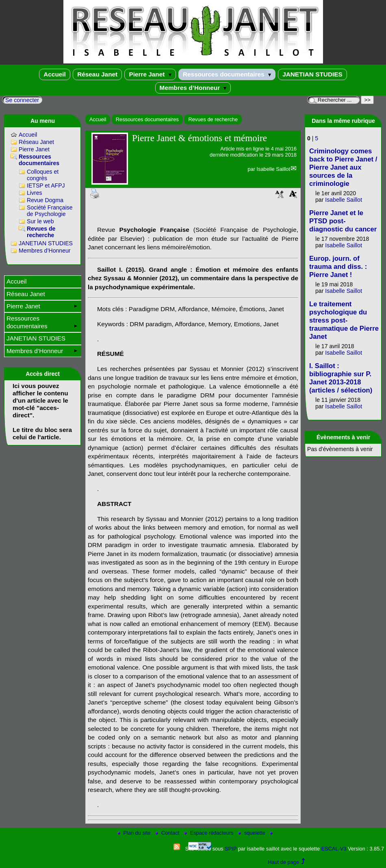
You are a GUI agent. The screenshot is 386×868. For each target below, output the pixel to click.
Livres (35, 193)
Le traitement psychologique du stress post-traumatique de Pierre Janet (344, 320)
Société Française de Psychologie (50, 211)
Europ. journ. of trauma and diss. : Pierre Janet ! (338, 267)
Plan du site (135, 833)
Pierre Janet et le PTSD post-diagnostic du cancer (343, 221)
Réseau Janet (97, 74)
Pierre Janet (150, 74)
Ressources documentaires (227, 74)
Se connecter (22, 100)
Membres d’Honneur (193, 88)
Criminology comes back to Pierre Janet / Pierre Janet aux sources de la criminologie (343, 167)
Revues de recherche (213, 119)
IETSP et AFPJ (46, 185)
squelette (253, 833)
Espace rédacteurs (209, 833)
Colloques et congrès (43, 175)
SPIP (231, 849)
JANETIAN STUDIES (312, 74)
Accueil (55, 74)
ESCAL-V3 (334, 849)
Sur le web (40, 221)
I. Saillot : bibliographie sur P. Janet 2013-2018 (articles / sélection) (341, 378)
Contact (168, 833)
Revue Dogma (45, 200)
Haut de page (283, 862)
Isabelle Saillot (273, 169)
